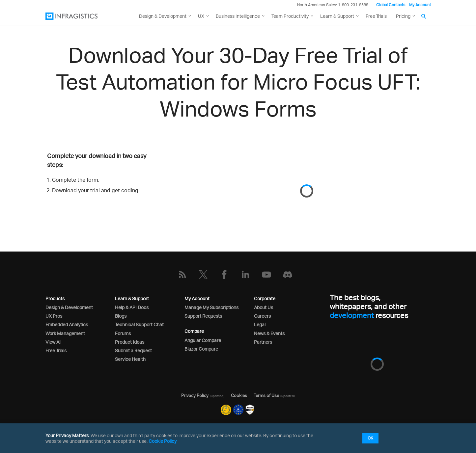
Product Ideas (130, 342)
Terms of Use (266, 395)
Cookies (239, 395)
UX (201, 16)
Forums (123, 333)
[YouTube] (266, 275)
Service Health (130, 359)
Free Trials (376, 16)
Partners (263, 342)
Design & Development (69, 307)
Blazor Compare (201, 349)
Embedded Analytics (67, 324)
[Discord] (288, 275)
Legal (260, 324)
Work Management (65, 333)
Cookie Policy (163, 441)
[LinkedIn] (245, 275)
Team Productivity (290, 16)
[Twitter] (203, 275)
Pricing (403, 16)
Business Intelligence (238, 16)
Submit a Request (133, 350)
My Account (420, 5)
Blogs (121, 316)
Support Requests (203, 316)
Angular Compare (203, 340)
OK (370, 438)
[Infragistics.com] (78, 16)
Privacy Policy (195, 395)
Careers (262, 316)
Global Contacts (391, 5)
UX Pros (54, 316)
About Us (264, 307)
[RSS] (182, 275)
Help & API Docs (132, 307)
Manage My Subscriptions (211, 307)
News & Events (269, 333)
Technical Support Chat (139, 324)
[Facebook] (224, 275)
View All (53, 342)
